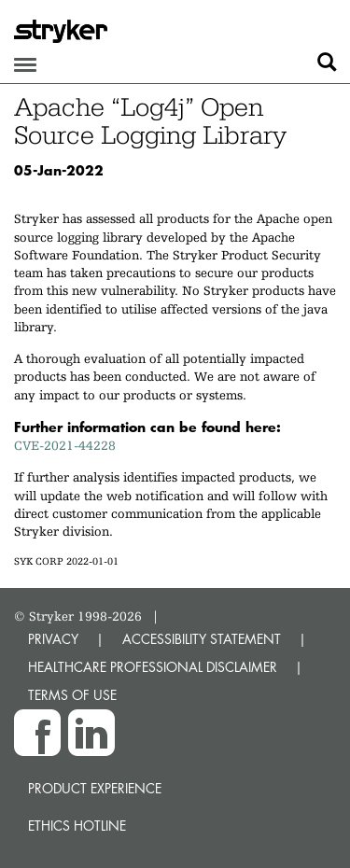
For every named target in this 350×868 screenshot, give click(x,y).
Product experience (95, 788)
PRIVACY (53, 639)
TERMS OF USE (72, 695)
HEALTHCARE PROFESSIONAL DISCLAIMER (153, 667)
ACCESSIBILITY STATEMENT (202, 639)
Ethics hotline (77, 826)
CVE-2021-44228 (65, 445)
